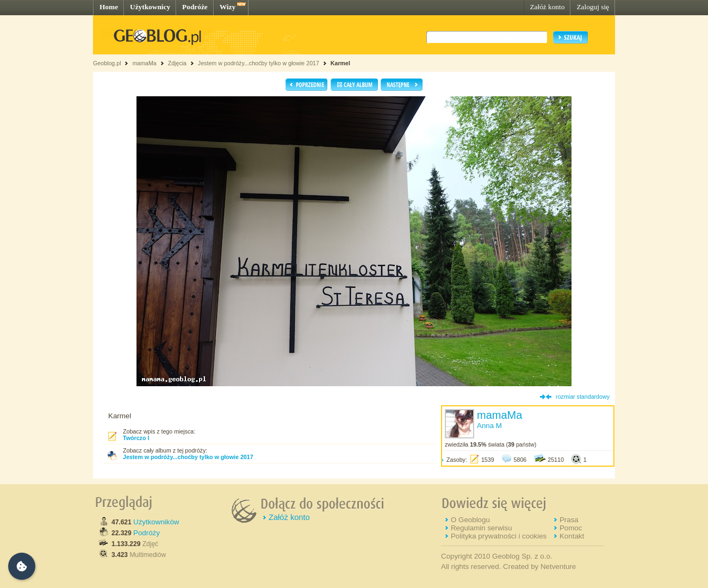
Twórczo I (136, 438)
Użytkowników (156, 522)
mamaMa (144, 63)
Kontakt (572, 536)
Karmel (340, 63)
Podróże (195, 7)
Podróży (147, 533)
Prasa (569, 520)
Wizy (228, 7)
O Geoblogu (470, 520)
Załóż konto (547, 7)
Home (109, 7)
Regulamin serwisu (482, 528)
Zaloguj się (593, 7)
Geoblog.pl (107, 63)
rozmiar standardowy (583, 397)
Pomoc (571, 528)
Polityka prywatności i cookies (499, 536)
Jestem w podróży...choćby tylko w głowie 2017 (259, 63)
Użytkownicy (150, 7)
